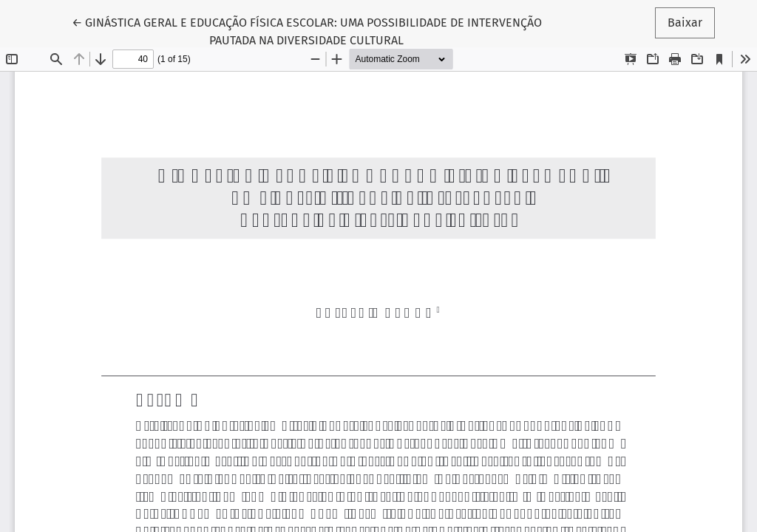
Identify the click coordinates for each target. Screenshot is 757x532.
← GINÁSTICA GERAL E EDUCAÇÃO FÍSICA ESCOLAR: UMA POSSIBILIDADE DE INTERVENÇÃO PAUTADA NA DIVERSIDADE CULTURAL (307, 30)
